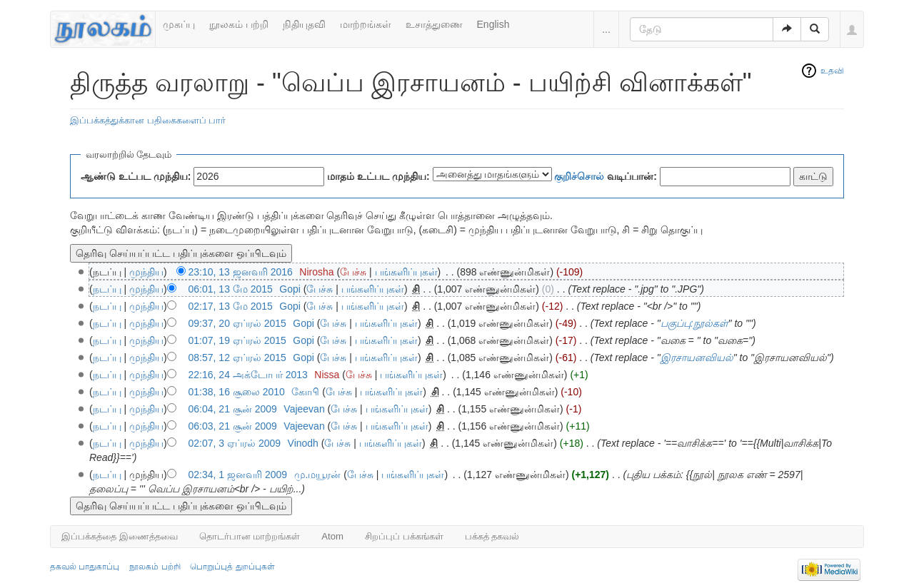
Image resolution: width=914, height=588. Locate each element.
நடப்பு (107, 289)
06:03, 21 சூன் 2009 (233, 426)
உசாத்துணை (434, 24)
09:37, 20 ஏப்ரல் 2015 (237, 323)
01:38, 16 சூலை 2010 (237, 392)
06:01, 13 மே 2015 (231, 289)
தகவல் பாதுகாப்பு (85, 567)
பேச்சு (353, 272)
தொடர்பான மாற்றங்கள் (250, 536)
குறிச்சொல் (579, 176)
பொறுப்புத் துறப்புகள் (232, 567)
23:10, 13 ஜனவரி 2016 (241, 272)
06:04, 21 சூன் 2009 (233, 409)
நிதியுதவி (304, 24)
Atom (332, 536)
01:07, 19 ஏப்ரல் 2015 (237, 340)
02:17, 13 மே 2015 (231, 306)
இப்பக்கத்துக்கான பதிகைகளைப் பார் (148, 120)
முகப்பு (179, 24)
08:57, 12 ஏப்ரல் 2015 (237, 358)
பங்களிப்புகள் (406, 272)
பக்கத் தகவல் (492, 536)
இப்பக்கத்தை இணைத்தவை (120, 536)
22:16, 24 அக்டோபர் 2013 (248, 375)
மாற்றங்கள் (366, 24)
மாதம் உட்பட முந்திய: (378, 176)
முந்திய (146, 272)
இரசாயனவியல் (697, 358)
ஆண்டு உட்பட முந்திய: (136, 176)
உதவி (832, 71)
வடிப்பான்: (606, 176)
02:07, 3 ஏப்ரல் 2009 (235, 443)
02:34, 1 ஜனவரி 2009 (238, 475)
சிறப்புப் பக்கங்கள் (404, 536)
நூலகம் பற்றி (239, 24)
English (493, 24)
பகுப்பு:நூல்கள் (694, 323)
